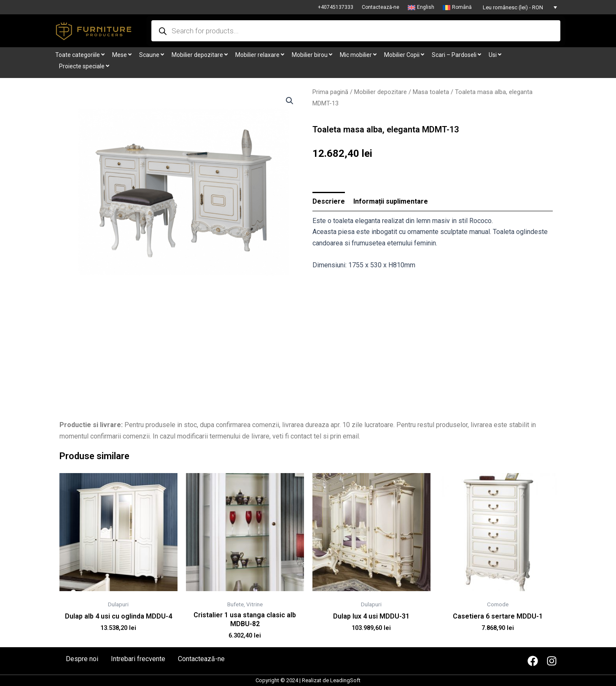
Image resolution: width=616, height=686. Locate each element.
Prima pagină (330, 92)
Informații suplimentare (391, 201)
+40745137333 (336, 7)
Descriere (329, 201)
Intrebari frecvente (138, 659)
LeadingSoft (345, 680)
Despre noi (82, 659)
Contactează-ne (381, 7)
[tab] (329, 202)
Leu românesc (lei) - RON (513, 7)
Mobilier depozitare (381, 92)
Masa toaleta (431, 92)
